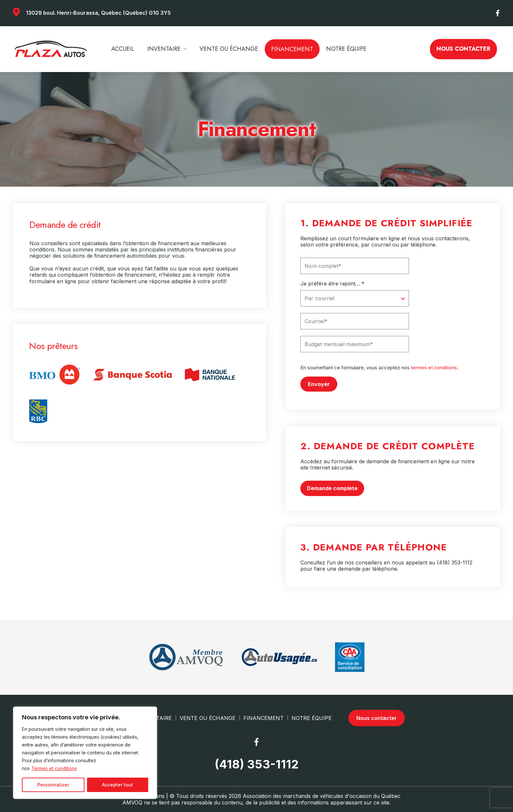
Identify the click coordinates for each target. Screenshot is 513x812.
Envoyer (319, 384)
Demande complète (332, 488)
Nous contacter (463, 49)
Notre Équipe (346, 49)
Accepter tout (117, 785)
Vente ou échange (229, 49)
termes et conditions (434, 368)
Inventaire (164, 49)
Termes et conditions (54, 768)
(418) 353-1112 (455, 562)
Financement (292, 49)
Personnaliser (53, 785)
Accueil (123, 49)
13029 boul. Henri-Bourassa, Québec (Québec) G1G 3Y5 (98, 13)
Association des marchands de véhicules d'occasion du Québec (322, 796)
